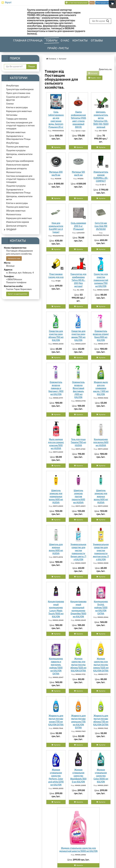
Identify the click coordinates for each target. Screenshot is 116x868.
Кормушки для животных (19, 111)
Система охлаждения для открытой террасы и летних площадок (20, 126)
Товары (52, 40)
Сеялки (10, 104)
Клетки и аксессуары (17, 108)
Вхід (92, 3)
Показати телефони (16, 283)
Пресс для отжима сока (18, 93)
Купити (56, 147)
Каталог (63, 59)
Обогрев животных (16, 132)
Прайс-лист (95, 78)
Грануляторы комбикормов (20, 89)
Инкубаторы (12, 86)
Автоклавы (12, 115)
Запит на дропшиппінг (18, 294)
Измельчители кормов (18, 165)
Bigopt (8, 2)
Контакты (80, 40)
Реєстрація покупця (105, 3)
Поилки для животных (18, 147)
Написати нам (14, 258)
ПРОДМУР (11, 230)
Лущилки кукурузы (16, 150)
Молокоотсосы (14, 172)
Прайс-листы (58, 48)
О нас (65, 40)
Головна (51, 59)
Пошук (32, 67)
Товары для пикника (17, 119)
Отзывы (97, 40)
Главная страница (28, 40)
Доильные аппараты (17, 169)
